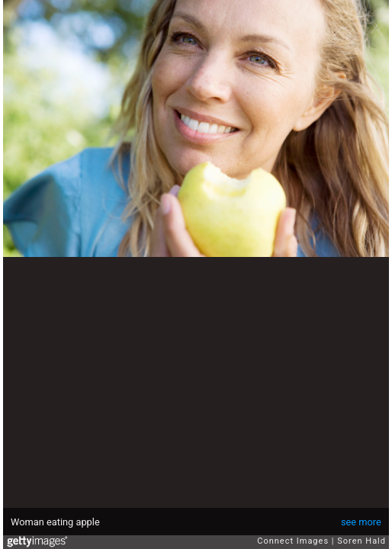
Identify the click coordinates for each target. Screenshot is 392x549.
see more (361, 522)
